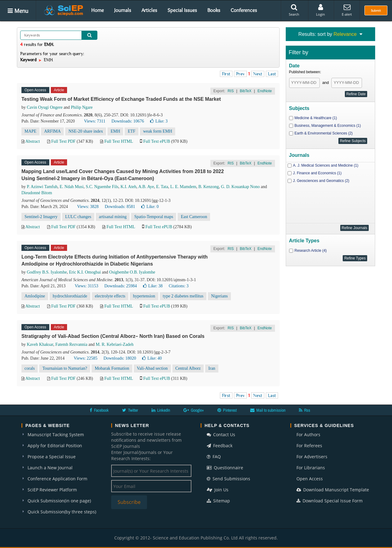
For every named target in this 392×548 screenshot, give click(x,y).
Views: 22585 (86, 358)
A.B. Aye (146, 187)
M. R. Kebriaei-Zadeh (115, 344)
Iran (212, 368)
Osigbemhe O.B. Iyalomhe (132, 272)
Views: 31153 (87, 286)
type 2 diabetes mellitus (183, 296)
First (226, 74)
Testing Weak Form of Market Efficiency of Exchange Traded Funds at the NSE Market (121, 99)
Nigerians (219, 296)
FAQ (214, 457)
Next (258, 74)
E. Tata (162, 187)
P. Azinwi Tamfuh (42, 187)
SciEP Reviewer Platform (52, 490)
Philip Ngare (82, 107)
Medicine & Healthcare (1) (316, 118)
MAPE (30, 131)
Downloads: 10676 (128, 121)
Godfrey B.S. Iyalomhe (47, 272)
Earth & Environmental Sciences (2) (324, 133)
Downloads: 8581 (120, 207)
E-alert (347, 10)
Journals (123, 10)
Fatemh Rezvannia (72, 344)
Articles (149, 10)
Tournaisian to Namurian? (65, 368)
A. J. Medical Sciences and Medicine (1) (326, 165)
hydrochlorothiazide (70, 296)
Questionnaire (225, 468)
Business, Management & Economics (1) (328, 126)
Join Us (218, 490)
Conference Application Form (57, 479)
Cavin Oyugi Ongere (45, 107)
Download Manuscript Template (333, 490)
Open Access (310, 479)
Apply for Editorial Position (55, 446)
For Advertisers (312, 457)
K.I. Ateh (129, 187)
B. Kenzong (209, 187)
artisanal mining (113, 217)
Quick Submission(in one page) (59, 501)
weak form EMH (158, 131)
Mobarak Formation (112, 368)
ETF (132, 131)
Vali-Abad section (152, 368)
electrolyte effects (110, 296)
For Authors (308, 435)
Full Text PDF (63, 141)
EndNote (265, 91)
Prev (240, 74)
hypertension (144, 296)
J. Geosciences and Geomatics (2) (321, 181)
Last (272, 74)
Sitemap (218, 501)
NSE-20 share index (86, 131)
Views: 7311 (95, 121)
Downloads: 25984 (121, 286)
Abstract (33, 141)
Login (320, 10)
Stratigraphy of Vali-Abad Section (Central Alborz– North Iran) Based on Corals (113, 336)
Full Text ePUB (157, 141)
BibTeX (246, 91)
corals (30, 368)
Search (294, 10)
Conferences (244, 10)
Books (214, 10)
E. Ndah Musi (72, 187)
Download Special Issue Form (330, 501)
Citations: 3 (179, 286)
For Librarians (311, 468)
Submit (376, 10)
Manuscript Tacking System (56, 435)
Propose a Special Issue (52, 457)
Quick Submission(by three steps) (62, 512)
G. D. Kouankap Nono (240, 187)
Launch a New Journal (50, 468)
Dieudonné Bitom (37, 193)
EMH (115, 131)
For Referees (309, 446)
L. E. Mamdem (183, 187)
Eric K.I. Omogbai (85, 272)
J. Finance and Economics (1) (317, 173)
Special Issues (182, 10)
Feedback (220, 446)
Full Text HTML (119, 141)
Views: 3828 (88, 207)
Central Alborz (188, 368)
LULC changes (78, 217)
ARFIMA (52, 131)
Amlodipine (35, 296)
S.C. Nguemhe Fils (102, 187)
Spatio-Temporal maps (154, 217)
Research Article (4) (311, 251)
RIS (231, 91)
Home (98, 10)
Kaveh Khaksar (40, 344)
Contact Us (221, 435)
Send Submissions (228, 479)
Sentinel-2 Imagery (41, 217)
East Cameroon (194, 217)
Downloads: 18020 (120, 358)
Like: (159, 121)
